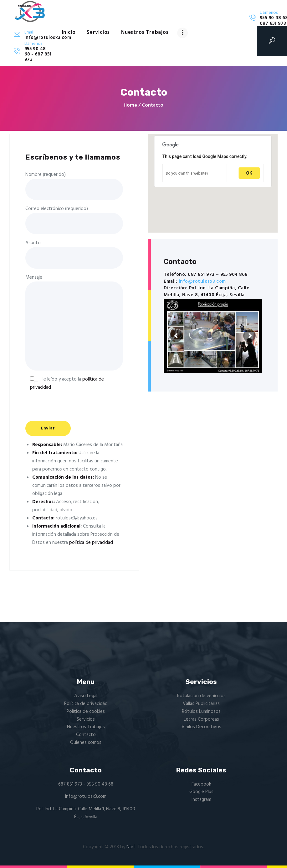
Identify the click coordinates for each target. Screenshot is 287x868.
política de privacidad (91, 543)
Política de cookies (86, 712)
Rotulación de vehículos (201, 696)
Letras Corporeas (201, 719)
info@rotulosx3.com (202, 281)
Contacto (86, 735)
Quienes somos (86, 743)
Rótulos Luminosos (201, 712)
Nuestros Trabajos (86, 727)
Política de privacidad (86, 704)
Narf (131, 847)
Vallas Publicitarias (201, 704)
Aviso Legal (86, 696)
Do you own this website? (187, 173)
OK (249, 173)
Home (130, 105)
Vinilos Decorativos (201, 727)
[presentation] (73, 412)
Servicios (86, 719)
